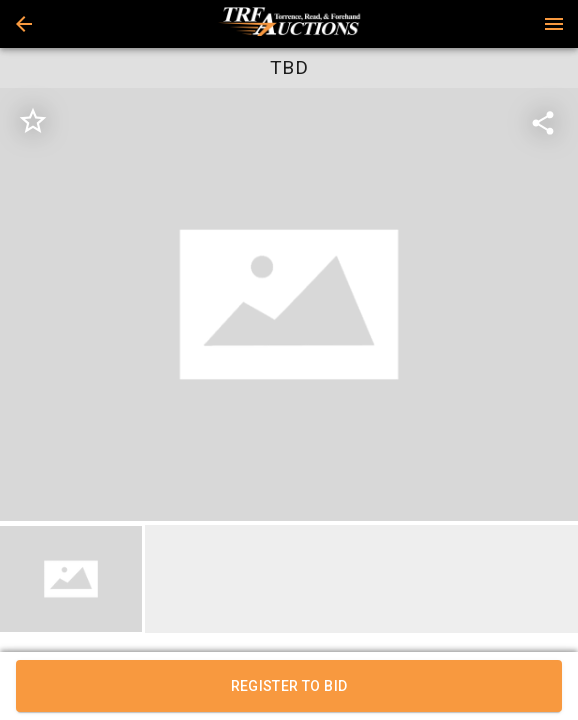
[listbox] (289, 305)
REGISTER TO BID (289, 686)
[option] (289, 305)
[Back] (24, 24)
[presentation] (289, 24)
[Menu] (554, 24)
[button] (24, 24)
